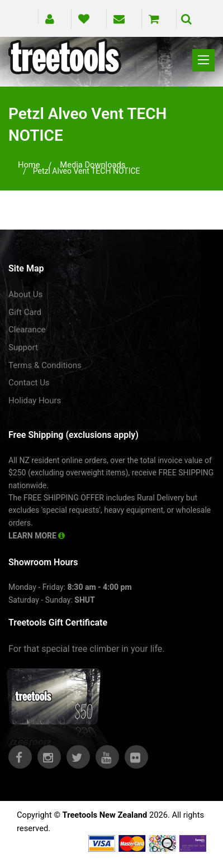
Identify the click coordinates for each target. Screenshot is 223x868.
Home (29, 165)
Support (23, 347)
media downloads (92, 165)
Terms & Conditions (45, 365)
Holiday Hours (35, 400)
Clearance (27, 330)
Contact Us (29, 383)
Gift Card (25, 312)
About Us (25, 294)
